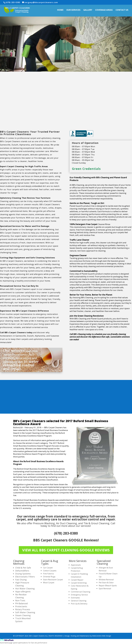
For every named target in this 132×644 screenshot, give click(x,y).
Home (60, 10)
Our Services (73, 10)
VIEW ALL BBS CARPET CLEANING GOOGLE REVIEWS (66, 550)
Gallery (88, 10)
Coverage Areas (104, 10)
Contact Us (122, 10)
